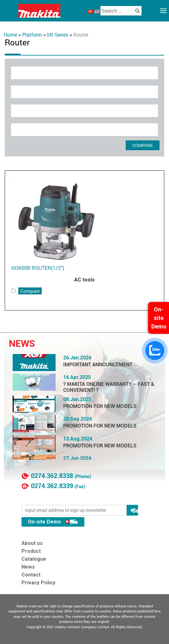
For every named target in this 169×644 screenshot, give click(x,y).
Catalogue (34, 559)
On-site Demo (53, 522)
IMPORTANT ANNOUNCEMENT (98, 365)
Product (31, 551)
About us (32, 543)
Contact (31, 575)
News (28, 567)
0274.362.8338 (52, 476)
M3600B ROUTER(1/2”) (38, 268)
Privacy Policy (38, 583)
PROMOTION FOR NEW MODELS (100, 406)
